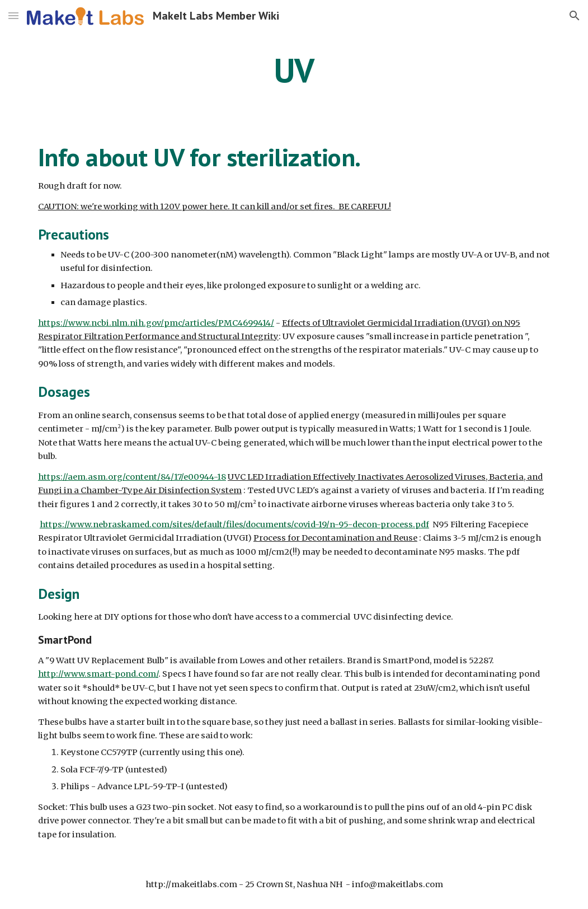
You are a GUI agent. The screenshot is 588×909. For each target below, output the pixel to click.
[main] (294, 70)
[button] (13, 15)
